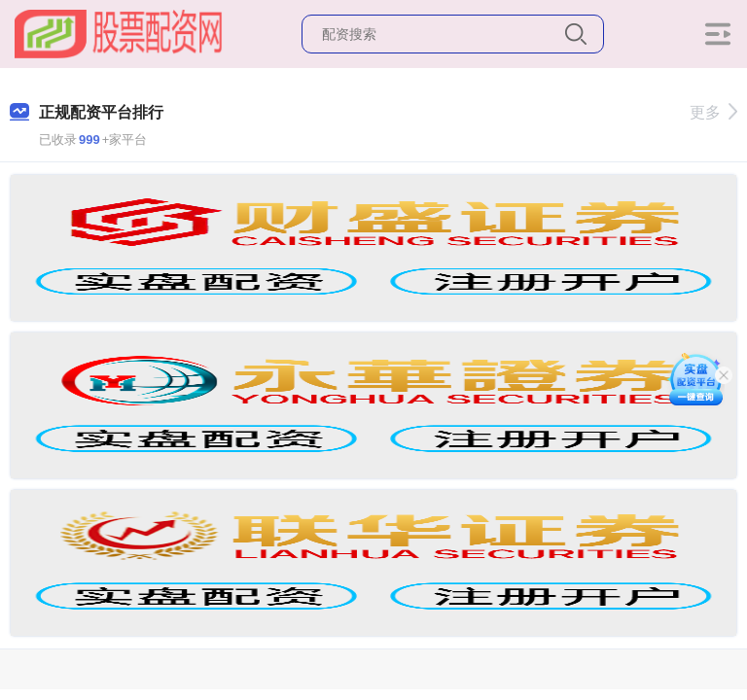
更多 (713, 112)
